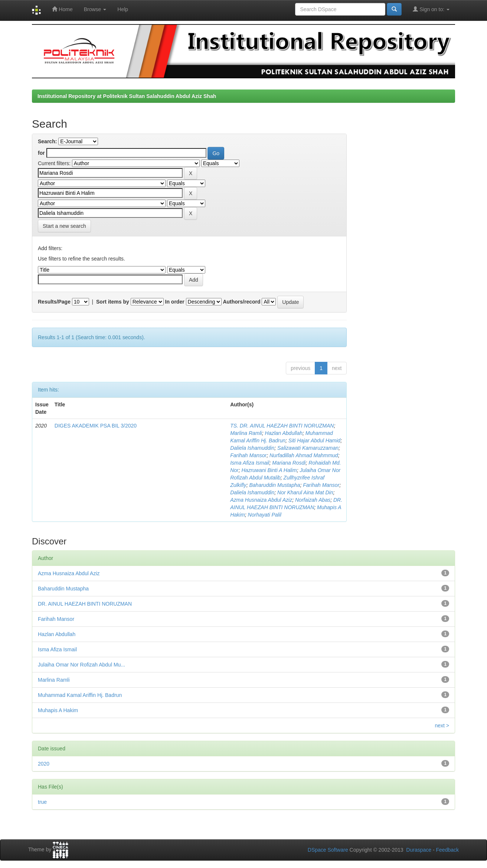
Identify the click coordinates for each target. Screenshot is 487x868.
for (41, 153)
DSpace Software (328, 850)
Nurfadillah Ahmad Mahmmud (304, 455)
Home (62, 9)
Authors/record (241, 302)
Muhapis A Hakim (58, 710)
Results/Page (54, 302)
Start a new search (64, 226)
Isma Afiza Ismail (250, 463)
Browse (95, 9)
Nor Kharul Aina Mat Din (305, 492)
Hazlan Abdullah (284, 433)
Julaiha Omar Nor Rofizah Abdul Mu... (81, 665)
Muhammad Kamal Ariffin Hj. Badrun (80, 695)
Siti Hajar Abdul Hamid (314, 440)
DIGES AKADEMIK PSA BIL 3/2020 (96, 426)
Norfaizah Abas (313, 500)
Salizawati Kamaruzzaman (308, 448)
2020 (44, 764)
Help (123, 9)
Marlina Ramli (246, 433)
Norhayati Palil (265, 515)
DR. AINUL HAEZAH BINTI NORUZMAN (85, 604)
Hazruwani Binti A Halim (269, 470)
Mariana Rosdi (289, 463)
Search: (47, 141)
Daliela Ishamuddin (252, 448)
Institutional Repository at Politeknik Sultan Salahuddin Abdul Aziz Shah (127, 96)
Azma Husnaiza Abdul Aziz (261, 500)
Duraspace (419, 850)
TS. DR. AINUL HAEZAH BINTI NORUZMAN (282, 426)
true (42, 802)
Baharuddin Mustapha (275, 485)
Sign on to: (431, 9)
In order (175, 302)
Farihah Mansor (248, 455)
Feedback (447, 850)
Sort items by (113, 302)
